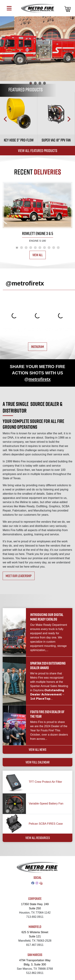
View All (38, 255)
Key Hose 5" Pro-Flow (19, 140)
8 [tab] (49, 248)
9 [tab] (54, 248)
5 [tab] (35, 248)
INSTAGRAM (37, 347)
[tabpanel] (37, 49)
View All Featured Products (38, 151)
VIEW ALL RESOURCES (38, 838)
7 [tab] (44, 248)
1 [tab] (31, 83)
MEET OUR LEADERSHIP (19, 576)
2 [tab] (35, 83)
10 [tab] (58, 248)
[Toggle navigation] (9, 8)
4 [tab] (44, 83)
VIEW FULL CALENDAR (38, 762)
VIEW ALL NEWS (37, 750)
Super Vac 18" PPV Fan (56, 140)
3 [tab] (40, 83)
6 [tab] (40, 248)
